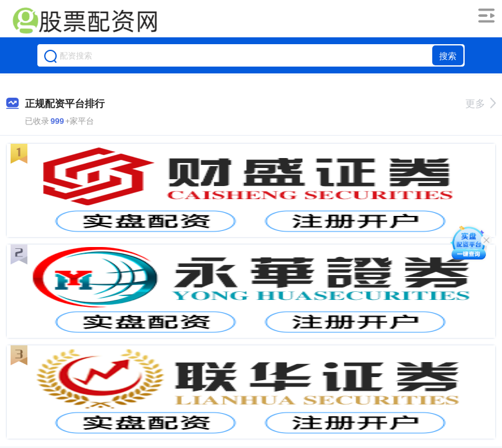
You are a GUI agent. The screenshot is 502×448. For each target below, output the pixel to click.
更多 (481, 104)
